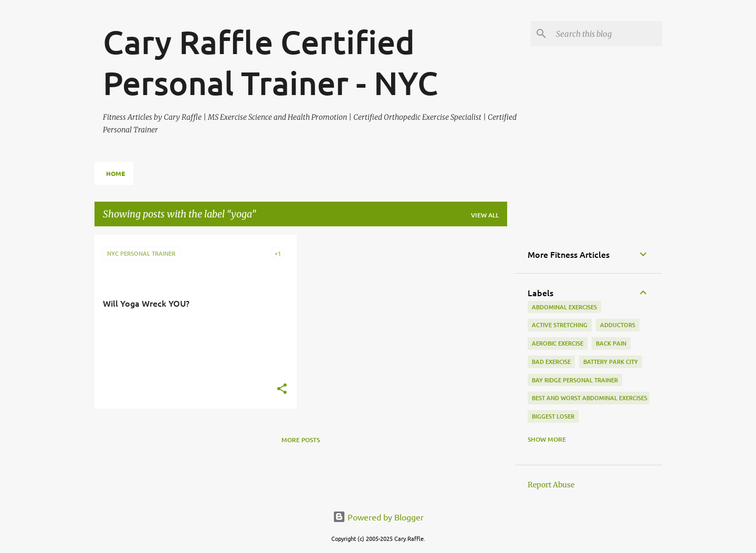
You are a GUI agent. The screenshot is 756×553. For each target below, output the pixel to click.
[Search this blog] (607, 34)
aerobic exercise (558, 343)
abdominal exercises (564, 307)
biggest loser (553, 416)
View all (485, 215)
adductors (618, 325)
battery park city (611, 362)
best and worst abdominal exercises (590, 398)
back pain (611, 343)
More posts (301, 440)
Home (115, 173)
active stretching (560, 325)
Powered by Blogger (378, 517)
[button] (282, 389)
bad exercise (551, 362)
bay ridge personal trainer (575, 380)
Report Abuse (551, 485)
